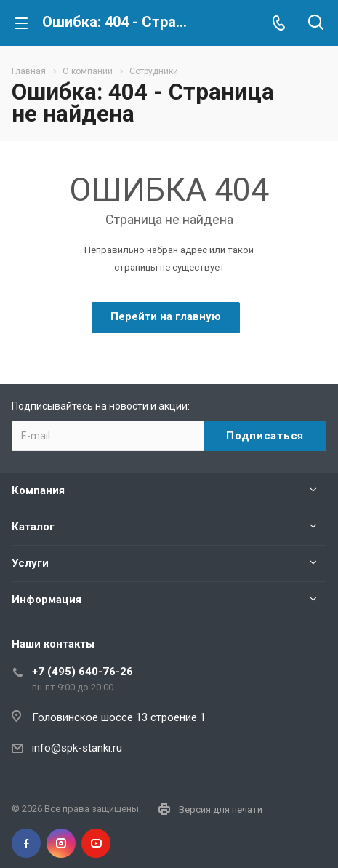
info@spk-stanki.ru (77, 748)
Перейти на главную (166, 316)
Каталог (33, 527)
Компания (38, 490)
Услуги (30, 563)
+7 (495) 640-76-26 (83, 672)
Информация (47, 600)
